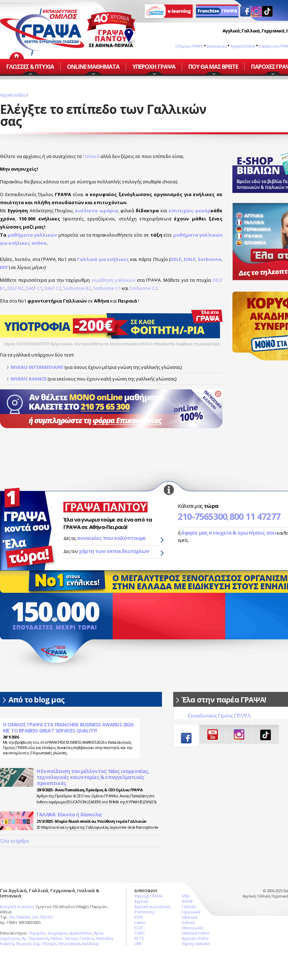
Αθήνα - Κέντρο (64, 938)
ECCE (139, 928)
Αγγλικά (141, 901)
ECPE (139, 917)
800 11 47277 (255, 516)
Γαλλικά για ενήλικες (103, 259)
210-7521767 (43, 917)
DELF (176, 259)
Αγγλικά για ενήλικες (152, 906)
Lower (140, 922)
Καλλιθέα (104, 938)
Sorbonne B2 (77, 288)
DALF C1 (34, 288)
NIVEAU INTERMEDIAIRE (37, 367)
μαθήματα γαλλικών (33, 235)
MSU (186, 896)
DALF (190, 259)
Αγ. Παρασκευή (35, 938)
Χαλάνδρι (90, 944)
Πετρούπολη (69, 944)
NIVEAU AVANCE (29, 379)
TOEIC (140, 933)
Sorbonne (210, 259)
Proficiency (144, 912)
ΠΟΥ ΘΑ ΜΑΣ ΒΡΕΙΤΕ (213, 67)
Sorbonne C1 (107, 288)
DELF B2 (15, 288)
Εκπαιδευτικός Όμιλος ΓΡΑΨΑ (219, 716)
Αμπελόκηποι (81, 933)
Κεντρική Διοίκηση (17, 906)
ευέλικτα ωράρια (96, 211)
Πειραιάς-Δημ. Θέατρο (36, 944)
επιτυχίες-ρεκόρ (190, 211)
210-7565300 (202, 516)
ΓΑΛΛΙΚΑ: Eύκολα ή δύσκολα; (69, 815)
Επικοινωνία (217, 46)
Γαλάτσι (87, 938)
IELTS (139, 938)
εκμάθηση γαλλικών (114, 280)
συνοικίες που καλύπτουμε (111, 538)
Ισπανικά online (196, 933)
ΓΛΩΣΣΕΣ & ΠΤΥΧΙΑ (30, 67)
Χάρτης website (196, 944)
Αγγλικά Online (243, 46)
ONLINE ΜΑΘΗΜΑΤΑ (93, 67)
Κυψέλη (7, 944)
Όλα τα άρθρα (14, 841)
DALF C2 (53, 288)
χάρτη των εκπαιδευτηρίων (114, 551)
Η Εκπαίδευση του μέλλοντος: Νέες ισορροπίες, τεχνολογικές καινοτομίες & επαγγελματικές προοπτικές (93, 777)
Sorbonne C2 (143, 288)
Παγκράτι (37, 933)
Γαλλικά (91, 156)
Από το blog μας (36, 700)
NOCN (187, 901)
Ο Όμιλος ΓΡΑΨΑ (189, 46)
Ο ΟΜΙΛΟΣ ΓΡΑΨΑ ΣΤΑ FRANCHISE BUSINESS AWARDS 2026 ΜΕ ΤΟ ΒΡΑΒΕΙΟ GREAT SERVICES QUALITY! (68, 728)
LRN (138, 944)
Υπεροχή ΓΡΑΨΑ (148, 896)
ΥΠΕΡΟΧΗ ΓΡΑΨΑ (154, 67)
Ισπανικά (189, 917)
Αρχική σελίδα (13, 95)
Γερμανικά (191, 912)
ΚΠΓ (4, 267)
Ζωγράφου (58, 933)
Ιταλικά (188, 922)
